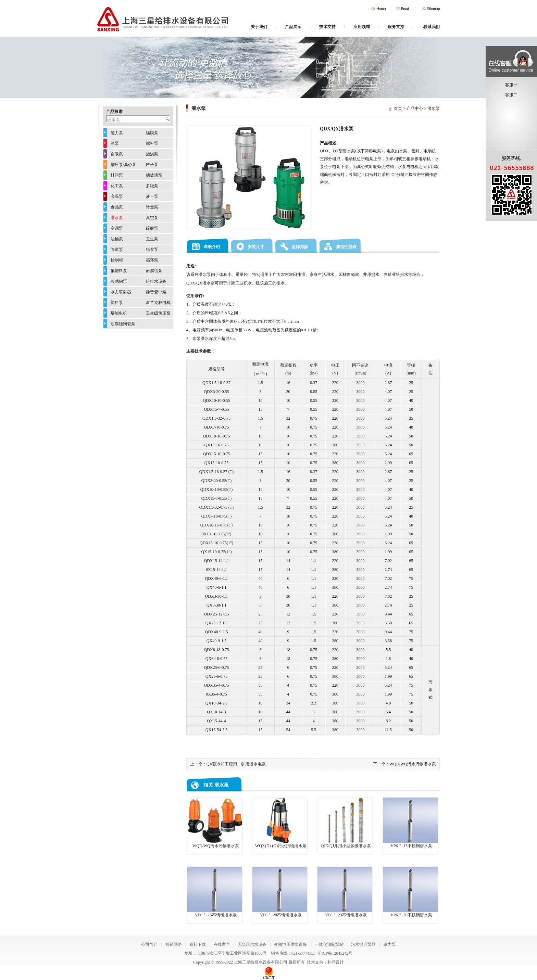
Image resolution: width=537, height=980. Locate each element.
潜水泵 (434, 109)
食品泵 (117, 207)
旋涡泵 (152, 154)
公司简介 (149, 944)
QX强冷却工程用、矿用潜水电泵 (236, 764)
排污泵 (117, 175)
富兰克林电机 (158, 303)
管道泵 (117, 250)
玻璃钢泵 (119, 281)
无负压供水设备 (252, 944)
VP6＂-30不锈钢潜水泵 (410, 892)
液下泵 (152, 196)
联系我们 (432, 27)
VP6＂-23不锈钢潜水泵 (345, 892)
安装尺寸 (256, 247)
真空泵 (152, 218)
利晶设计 (336, 962)
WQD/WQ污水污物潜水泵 (413, 764)
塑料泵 (117, 303)
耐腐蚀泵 (154, 271)
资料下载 (198, 944)
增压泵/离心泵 (123, 165)
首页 (378, 9)
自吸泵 (117, 154)
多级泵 (152, 186)
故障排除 (300, 247)
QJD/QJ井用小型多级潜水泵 (345, 823)
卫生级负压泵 (158, 313)
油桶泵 (117, 239)
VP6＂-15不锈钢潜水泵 (215, 892)
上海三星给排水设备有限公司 (261, 962)
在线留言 (222, 944)
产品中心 (415, 109)
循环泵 (152, 260)
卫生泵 (152, 239)
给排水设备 (156, 281)
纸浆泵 (152, 250)
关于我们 (259, 27)
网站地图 (431, 9)
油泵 (115, 143)
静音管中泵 (156, 292)
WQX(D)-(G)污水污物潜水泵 (280, 823)
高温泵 (117, 196)
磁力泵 (117, 133)
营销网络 (174, 944)
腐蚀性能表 (346, 247)
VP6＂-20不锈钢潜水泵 (280, 892)
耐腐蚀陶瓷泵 (123, 324)
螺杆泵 (152, 143)
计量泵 (152, 207)
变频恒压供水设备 (290, 944)
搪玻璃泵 (154, 175)
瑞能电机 (119, 313)
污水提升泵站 (363, 944)
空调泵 (117, 228)
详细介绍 (212, 247)
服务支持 (396, 27)
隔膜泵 (152, 133)
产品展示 (293, 27)
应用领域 (362, 27)
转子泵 (152, 165)
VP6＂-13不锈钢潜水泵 (410, 823)
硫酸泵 (152, 228)
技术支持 (327, 27)
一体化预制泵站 (329, 944)
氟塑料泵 (119, 271)
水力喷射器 (121, 292)
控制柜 (117, 260)
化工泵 (117, 186)
